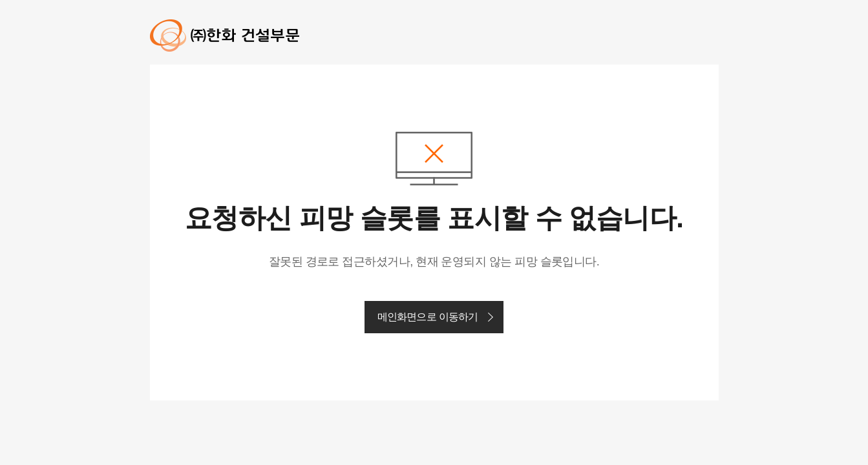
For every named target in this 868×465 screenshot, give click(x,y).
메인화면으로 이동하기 (428, 317)
